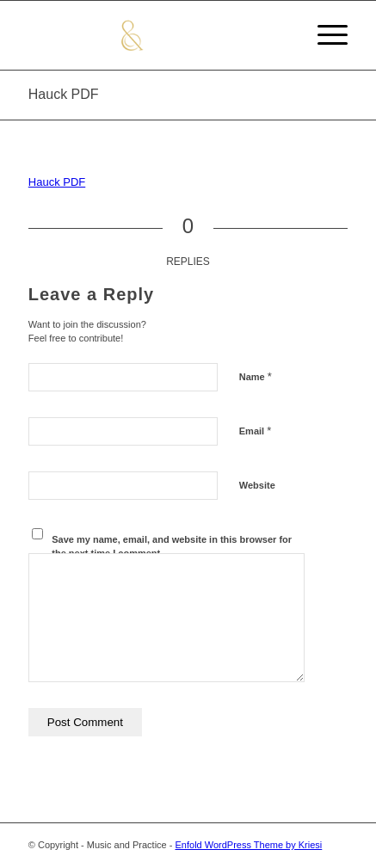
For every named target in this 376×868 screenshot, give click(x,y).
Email (255, 431)
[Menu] (324, 35)
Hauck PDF (64, 94)
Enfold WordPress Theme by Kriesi (249, 845)
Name (256, 376)
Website (257, 485)
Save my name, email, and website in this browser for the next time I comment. (172, 547)
